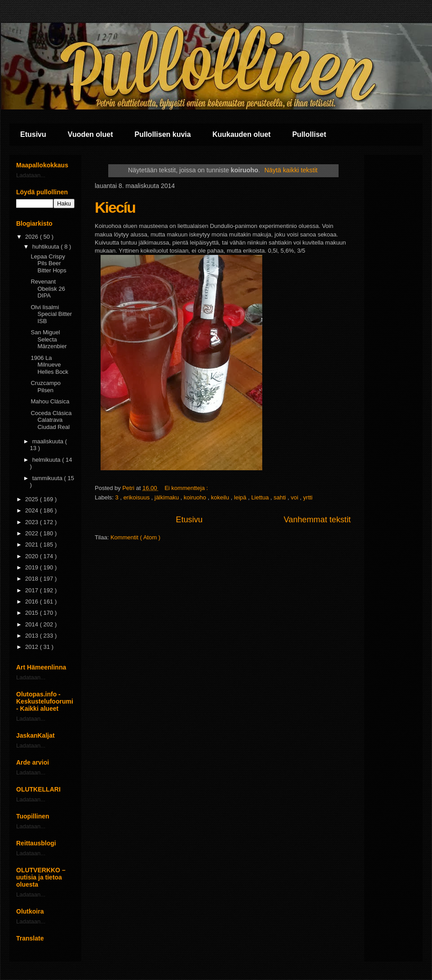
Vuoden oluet (90, 134)
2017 (33, 590)
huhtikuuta (47, 247)
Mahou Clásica (50, 401)
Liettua (261, 497)
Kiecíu (115, 207)
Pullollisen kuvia (163, 134)
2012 (33, 647)
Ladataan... (31, 175)
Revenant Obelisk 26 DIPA (48, 289)
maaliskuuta (49, 441)
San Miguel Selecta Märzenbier (48, 339)
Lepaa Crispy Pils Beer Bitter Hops (48, 263)
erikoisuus (137, 497)
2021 (33, 545)
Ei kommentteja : (187, 488)
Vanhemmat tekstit (317, 520)
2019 (33, 567)
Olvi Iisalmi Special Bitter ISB (51, 314)
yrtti (308, 497)
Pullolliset (309, 134)
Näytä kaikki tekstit (291, 170)
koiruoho (196, 497)
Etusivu (33, 134)
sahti (280, 497)
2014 (33, 624)
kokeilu (221, 497)
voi (295, 497)
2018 (33, 579)
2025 (33, 499)
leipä (241, 497)
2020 (33, 556)
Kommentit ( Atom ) (135, 537)
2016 (33, 602)
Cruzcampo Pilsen (45, 387)
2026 (33, 237)
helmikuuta (47, 460)
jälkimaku (168, 497)
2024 (33, 510)
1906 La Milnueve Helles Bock (49, 365)
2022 (33, 533)
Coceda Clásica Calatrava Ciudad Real (51, 420)
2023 (33, 522)
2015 (33, 613)
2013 (33, 636)
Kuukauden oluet (242, 134)
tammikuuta (48, 478)
